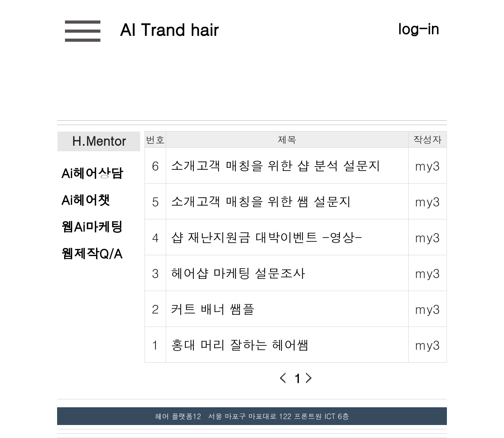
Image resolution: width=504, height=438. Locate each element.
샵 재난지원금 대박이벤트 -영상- (267, 237)
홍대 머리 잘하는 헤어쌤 (240, 344)
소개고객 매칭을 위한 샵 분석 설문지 (276, 165)
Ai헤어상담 (92, 173)
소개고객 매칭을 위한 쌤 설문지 (261, 201)
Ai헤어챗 (86, 200)
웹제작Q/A (92, 253)
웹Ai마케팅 (92, 226)
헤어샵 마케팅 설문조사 (238, 273)
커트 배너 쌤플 (213, 309)
